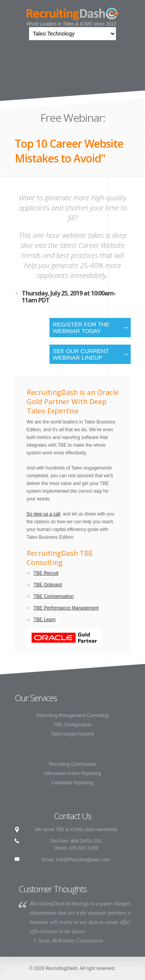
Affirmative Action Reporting (73, 773)
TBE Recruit (46, 573)
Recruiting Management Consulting (72, 715)
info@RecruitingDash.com (83, 860)
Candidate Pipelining (72, 783)
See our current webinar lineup (81, 354)
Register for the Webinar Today (81, 328)
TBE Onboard (48, 585)
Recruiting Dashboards (72, 764)
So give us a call (43, 514)
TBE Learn (45, 620)
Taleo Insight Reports (72, 734)
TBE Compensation (54, 596)
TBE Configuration (72, 725)
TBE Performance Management (66, 608)
